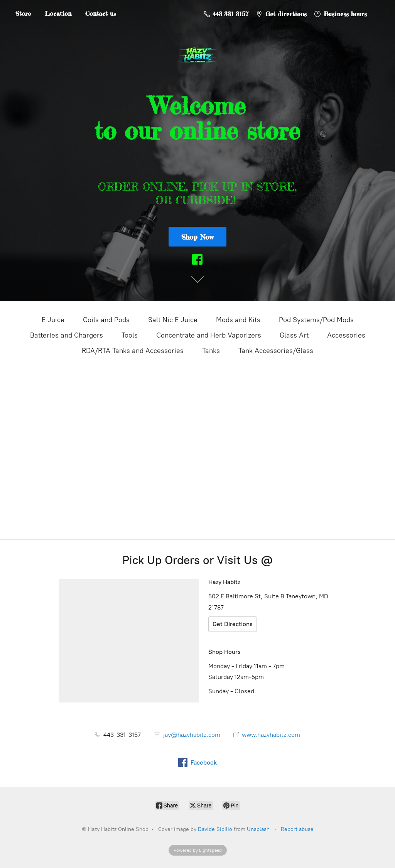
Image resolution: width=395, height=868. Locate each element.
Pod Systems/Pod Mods (316, 320)
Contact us (101, 14)
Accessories (346, 335)
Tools (130, 335)
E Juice (53, 320)
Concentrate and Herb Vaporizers (209, 335)
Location (58, 14)
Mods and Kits (238, 320)
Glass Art (294, 335)
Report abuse (297, 829)
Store (23, 14)
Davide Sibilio (215, 829)
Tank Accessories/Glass (276, 351)
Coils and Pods (106, 320)
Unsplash (258, 829)
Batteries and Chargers (67, 335)
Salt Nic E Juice (173, 320)
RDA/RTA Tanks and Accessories (133, 351)
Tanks (211, 351)
